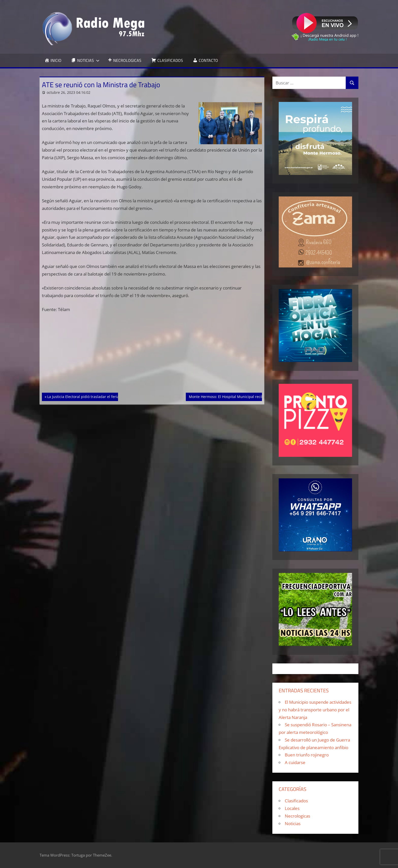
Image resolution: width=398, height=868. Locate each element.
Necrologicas (297, 816)
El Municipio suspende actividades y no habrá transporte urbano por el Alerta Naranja (315, 710)
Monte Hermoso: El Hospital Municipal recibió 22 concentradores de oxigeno (254, 396)
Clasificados (296, 801)
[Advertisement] (152, 355)
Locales (292, 808)
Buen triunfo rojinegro (307, 755)
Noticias (293, 824)
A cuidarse (295, 762)
